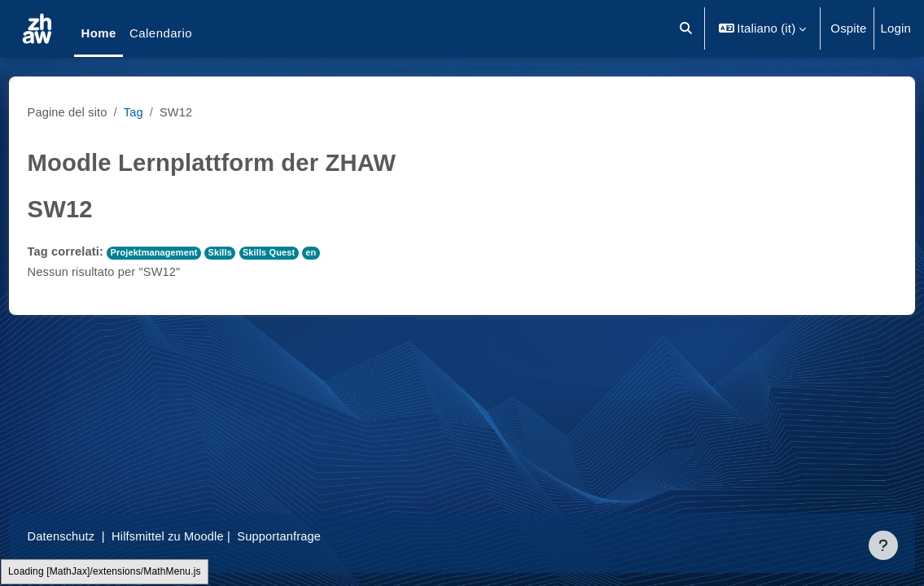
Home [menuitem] (99, 33)
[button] (686, 28)
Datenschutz (92, 536)
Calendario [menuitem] (161, 33)
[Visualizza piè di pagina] (883, 545)
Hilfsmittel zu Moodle (201, 536)
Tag (166, 112)
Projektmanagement (188, 252)
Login (896, 28)
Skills (256, 252)
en (349, 252)
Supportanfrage (316, 536)
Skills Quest (306, 252)
